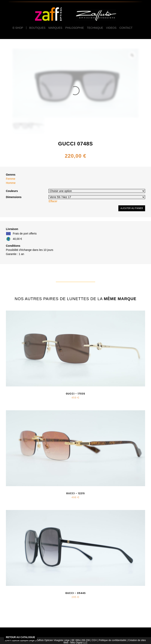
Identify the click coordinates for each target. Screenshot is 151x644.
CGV (94, 640)
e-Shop (18, 28)
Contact (126, 28)
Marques (55, 28)
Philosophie (75, 28)
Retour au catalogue (20, 637)
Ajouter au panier (132, 208)
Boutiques (37, 28)
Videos (111, 28)
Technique (95, 28)
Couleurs (12, 191)
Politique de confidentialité (112, 640)
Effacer (53, 201)
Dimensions (14, 197)
